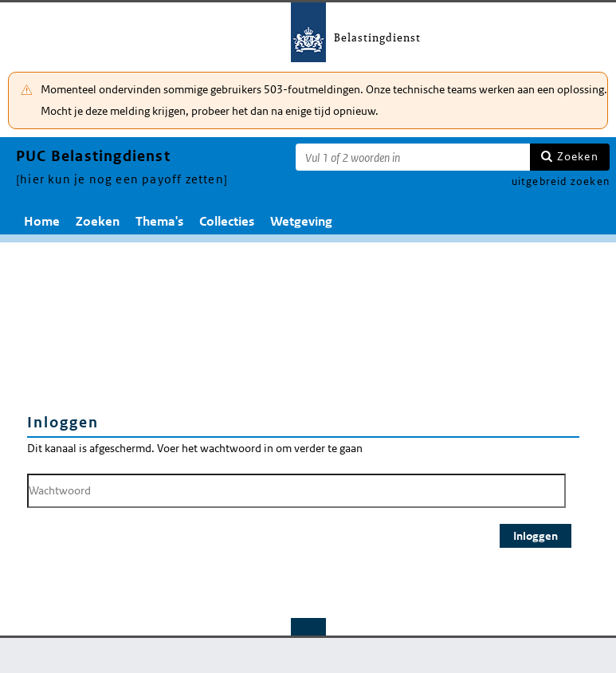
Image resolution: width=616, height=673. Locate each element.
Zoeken (578, 156)
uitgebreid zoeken (561, 181)
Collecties (227, 221)
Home (42, 221)
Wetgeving (301, 221)
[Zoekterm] (413, 157)
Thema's (159, 221)
